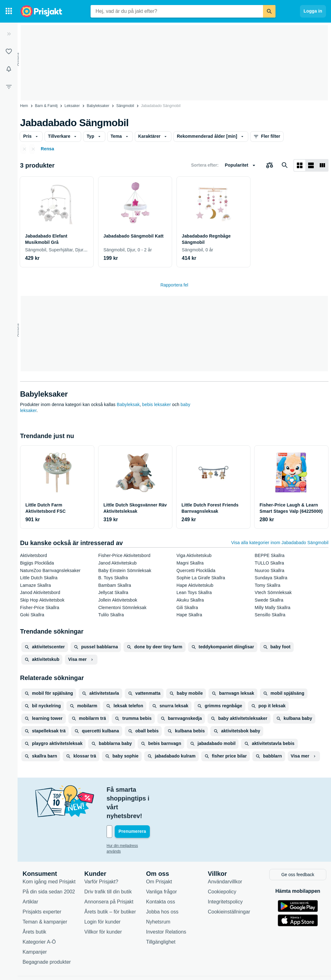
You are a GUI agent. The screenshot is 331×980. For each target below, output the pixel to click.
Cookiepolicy (222, 865)
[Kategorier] (9, 11)
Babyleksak (128, 404)
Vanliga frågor (161, 865)
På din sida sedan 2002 (49, 865)
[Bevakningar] (9, 69)
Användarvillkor (225, 855)
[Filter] (9, 87)
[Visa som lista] (311, 165)
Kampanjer (35, 925)
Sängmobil (125, 106)
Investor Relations (166, 905)
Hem (24, 106)
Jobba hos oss (162, 885)
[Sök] (269, 11)
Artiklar (30, 875)
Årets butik (34, 905)
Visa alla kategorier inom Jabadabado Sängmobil (280, 543)
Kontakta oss (161, 875)
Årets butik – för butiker (110, 885)
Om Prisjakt (159, 855)
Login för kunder (102, 895)
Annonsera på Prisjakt (109, 875)
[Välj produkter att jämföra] (270, 165)
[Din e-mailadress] (147, 805)
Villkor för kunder (103, 905)
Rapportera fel (174, 285)
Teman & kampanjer (45, 895)
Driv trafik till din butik (108, 865)
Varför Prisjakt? (101, 855)
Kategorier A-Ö (39, 915)
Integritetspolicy (225, 875)
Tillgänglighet (161, 915)
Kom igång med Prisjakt (49, 855)
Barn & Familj (46, 106)
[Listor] (9, 51)
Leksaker (72, 106)
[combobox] (177, 11)
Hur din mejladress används (130, 819)
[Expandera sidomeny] (9, 34)
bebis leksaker (157, 404)
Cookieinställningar (229, 885)
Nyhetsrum (158, 895)
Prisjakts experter (42, 885)
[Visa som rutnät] (300, 165)
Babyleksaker (98, 106)
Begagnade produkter (47, 935)
